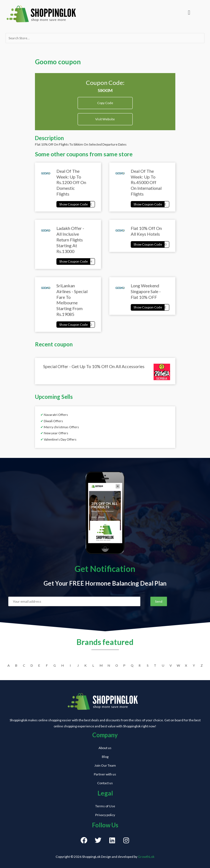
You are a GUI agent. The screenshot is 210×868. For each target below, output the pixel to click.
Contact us (105, 783)
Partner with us (105, 774)
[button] (189, 12)
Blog (105, 757)
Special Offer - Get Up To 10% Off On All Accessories (94, 366)
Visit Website (105, 119)
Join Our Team (105, 765)
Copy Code (105, 101)
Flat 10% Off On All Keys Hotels (146, 231)
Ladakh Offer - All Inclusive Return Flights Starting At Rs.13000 (70, 240)
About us (105, 748)
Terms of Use (105, 806)
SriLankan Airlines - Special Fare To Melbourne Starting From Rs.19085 (72, 300)
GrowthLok (146, 857)
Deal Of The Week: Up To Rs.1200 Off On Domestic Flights (71, 182)
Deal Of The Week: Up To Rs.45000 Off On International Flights (146, 182)
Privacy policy (105, 815)
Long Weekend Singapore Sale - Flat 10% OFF (146, 291)
